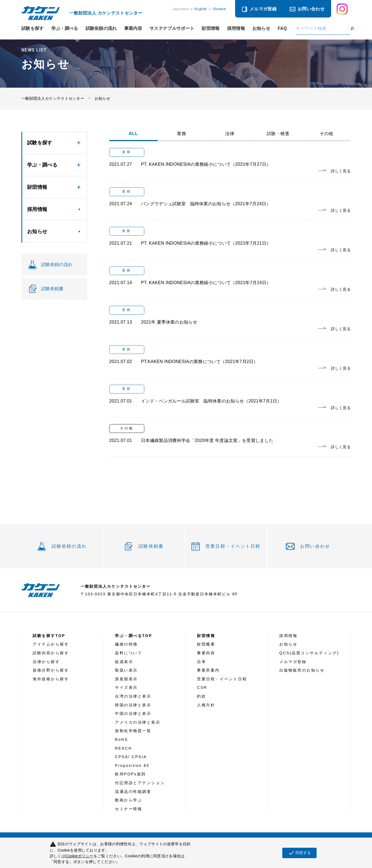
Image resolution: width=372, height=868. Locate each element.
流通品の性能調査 (133, 792)
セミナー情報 (129, 809)
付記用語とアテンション (140, 783)
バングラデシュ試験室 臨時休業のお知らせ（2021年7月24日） (206, 204)
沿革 (201, 662)
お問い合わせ (311, 9)
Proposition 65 (132, 766)
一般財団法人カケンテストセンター (53, 98)
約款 (201, 696)
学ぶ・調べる (65, 28)
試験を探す (33, 28)
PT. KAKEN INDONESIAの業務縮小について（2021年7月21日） (206, 243)
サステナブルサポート (172, 28)
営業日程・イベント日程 (233, 546)
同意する (299, 853)
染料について (129, 653)
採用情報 (236, 28)
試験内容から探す (51, 653)
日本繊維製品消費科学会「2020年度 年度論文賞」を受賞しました (207, 440)
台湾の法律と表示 (133, 696)
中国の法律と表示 (133, 713)
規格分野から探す (51, 670)
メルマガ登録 (263, 9)
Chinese (219, 9)
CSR (202, 687)
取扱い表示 (126, 670)
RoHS (122, 739)
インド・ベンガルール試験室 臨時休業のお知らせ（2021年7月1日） (211, 401)
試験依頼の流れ (101, 28)
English (201, 9)
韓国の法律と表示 (133, 705)
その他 (327, 134)
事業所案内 (208, 670)
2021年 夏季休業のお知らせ (169, 322)
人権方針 (206, 705)
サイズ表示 (126, 687)
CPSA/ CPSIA (131, 757)
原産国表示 (126, 679)
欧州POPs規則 (130, 774)
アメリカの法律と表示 (138, 722)
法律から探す (46, 662)
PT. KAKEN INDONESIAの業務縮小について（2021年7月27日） (206, 164)
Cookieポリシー (79, 856)
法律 (230, 134)
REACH (123, 748)
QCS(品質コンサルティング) (309, 653)
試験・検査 (278, 134)
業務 (182, 134)
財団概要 (206, 644)
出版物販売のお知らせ (302, 670)
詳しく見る (341, 171)
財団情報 (211, 28)
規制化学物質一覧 (133, 731)
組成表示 (124, 662)
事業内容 (133, 28)
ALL (133, 134)
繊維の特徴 (126, 644)
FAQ (282, 28)
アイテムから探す (51, 644)
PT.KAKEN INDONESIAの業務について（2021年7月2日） (200, 362)
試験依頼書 (151, 546)
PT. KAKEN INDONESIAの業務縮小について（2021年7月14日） (206, 283)
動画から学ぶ (129, 800)
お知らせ (261, 28)
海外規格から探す (51, 679)
